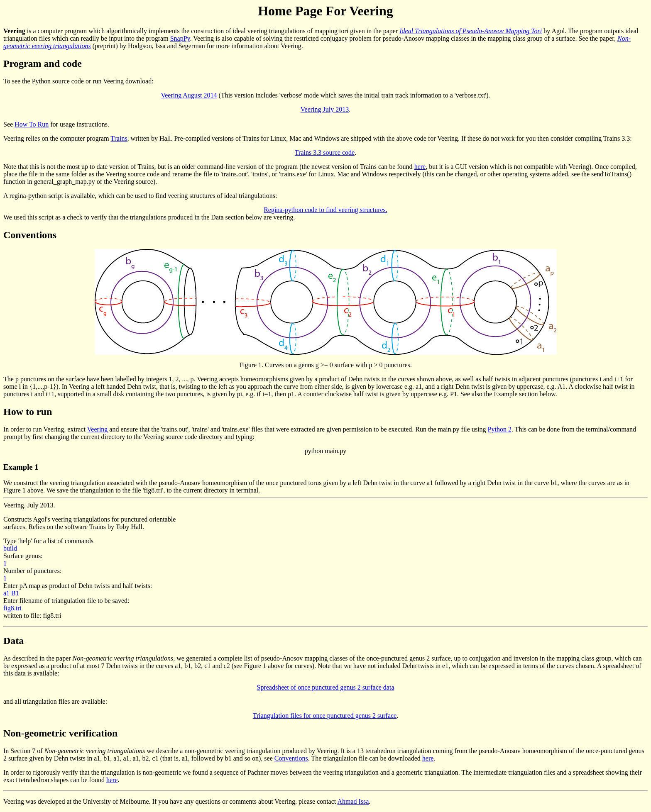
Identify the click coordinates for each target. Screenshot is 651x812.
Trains (119, 138)
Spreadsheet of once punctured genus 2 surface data (326, 687)
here (420, 167)
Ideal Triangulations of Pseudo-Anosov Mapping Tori (471, 31)
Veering (98, 429)
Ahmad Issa (353, 801)
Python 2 (500, 429)
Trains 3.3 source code (325, 152)
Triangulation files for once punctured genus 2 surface (325, 716)
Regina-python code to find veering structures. (325, 210)
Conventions (291, 758)
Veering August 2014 (189, 95)
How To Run (32, 124)
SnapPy (180, 38)
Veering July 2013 (325, 109)
